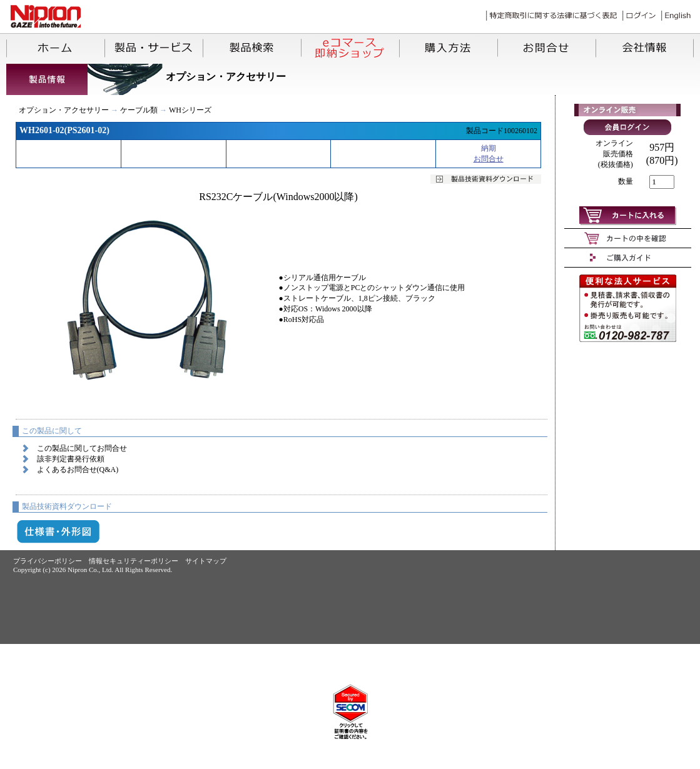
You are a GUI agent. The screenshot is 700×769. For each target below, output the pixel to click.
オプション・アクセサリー (64, 110)
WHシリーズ (190, 110)
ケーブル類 (139, 110)
